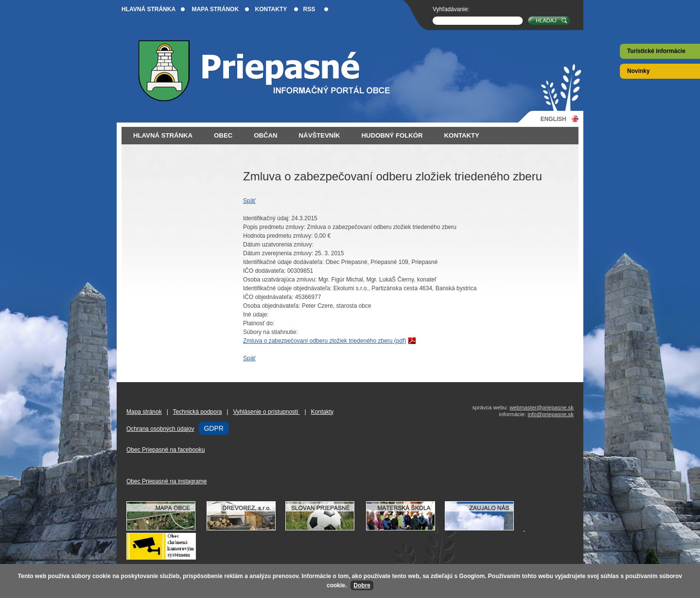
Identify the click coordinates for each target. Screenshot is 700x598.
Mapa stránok (215, 9)
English (553, 119)
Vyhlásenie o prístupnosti (266, 412)
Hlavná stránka (149, 9)
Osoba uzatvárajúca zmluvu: (280, 280)
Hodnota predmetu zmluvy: (278, 236)
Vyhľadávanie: (451, 9)
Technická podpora (198, 412)
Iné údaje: (256, 315)
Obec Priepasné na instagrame (166, 481)
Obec (223, 135)
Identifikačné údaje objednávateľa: (287, 288)
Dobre (362, 585)
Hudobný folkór (392, 135)
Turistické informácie (656, 51)
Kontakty (271, 9)
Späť (249, 201)
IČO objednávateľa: (268, 297)
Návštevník (320, 135)
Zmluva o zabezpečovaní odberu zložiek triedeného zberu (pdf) (325, 341)
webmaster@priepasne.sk (542, 407)
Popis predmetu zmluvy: (274, 227)
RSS (309, 9)
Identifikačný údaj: (266, 218)
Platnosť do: (259, 323)
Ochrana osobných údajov (160, 429)
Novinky (639, 71)
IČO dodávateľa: (264, 271)
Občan (265, 135)
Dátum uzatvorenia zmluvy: (278, 245)
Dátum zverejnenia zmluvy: (278, 253)
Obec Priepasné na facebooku (166, 450)
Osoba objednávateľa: (272, 306)
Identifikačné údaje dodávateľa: (283, 262)
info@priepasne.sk (551, 414)
